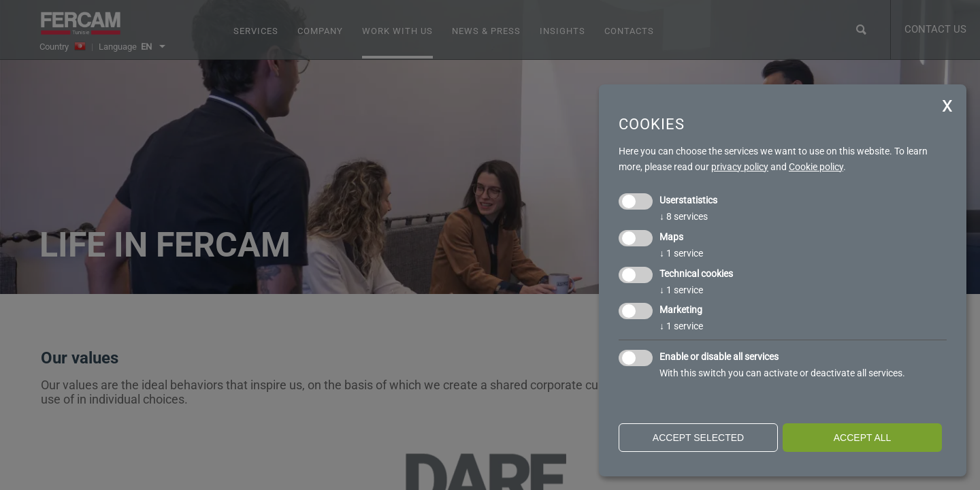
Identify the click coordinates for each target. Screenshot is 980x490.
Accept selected (698, 438)
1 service (681, 253)
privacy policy (740, 167)
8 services (684, 216)
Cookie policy (816, 167)
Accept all (863, 438)
